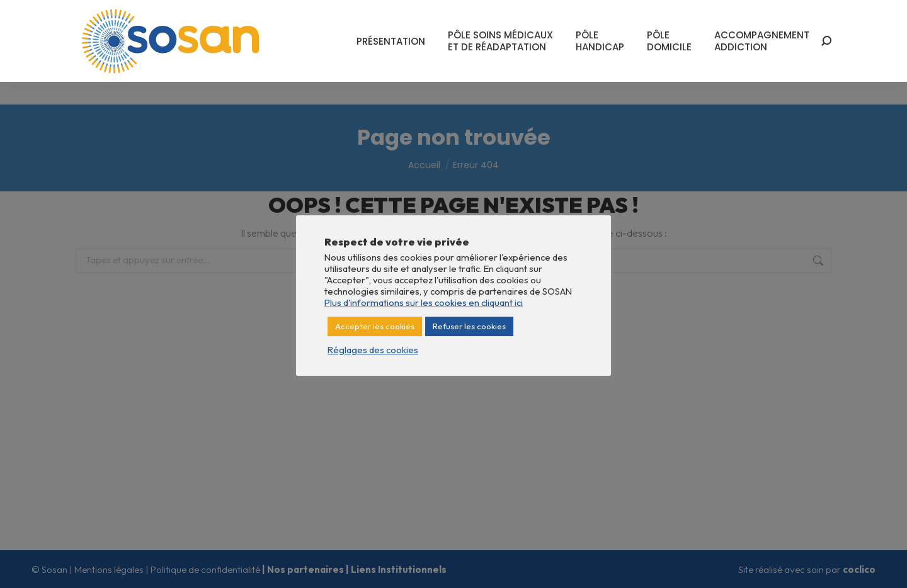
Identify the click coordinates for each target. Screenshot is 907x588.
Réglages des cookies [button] (373, 350)
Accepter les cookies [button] (375, 326)
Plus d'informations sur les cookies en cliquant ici (424, 302)
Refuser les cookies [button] (469, 326)
